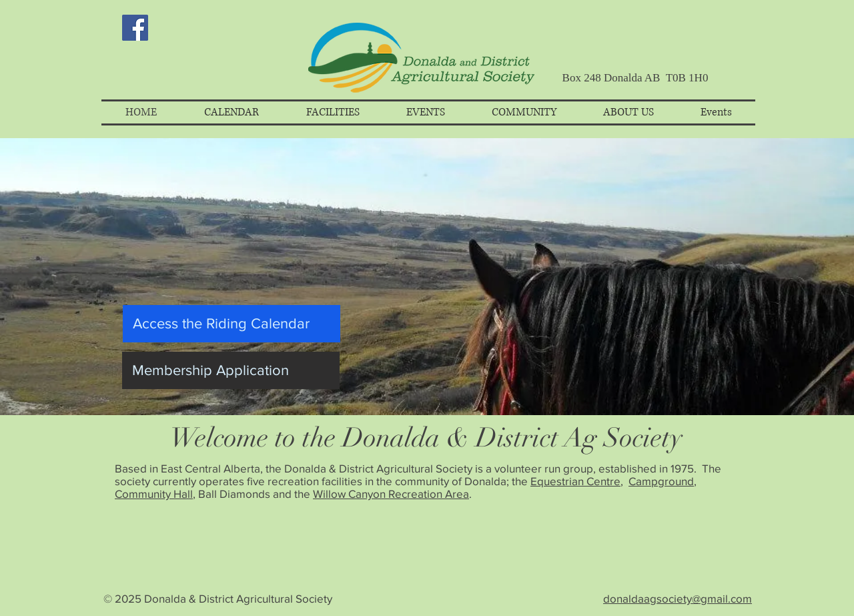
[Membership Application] (231, 370)
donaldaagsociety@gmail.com (678, 598)
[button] (231, 112)
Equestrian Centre (575, 481)
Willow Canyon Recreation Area (391, 494)
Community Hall (154, 494)
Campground (661, 481)
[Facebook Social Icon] (135, 28)
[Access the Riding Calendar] (232, 324)
